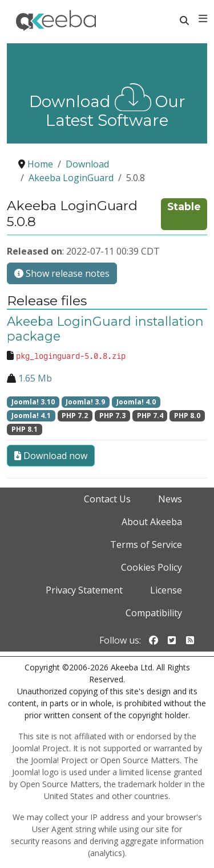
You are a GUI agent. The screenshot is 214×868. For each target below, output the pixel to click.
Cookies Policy (152, 567)
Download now (51, 456)
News (170, 499)
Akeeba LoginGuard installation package (105, 329)
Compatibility (154, 613)
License (166, 590)
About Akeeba (152, 522)
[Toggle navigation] (203, 19)
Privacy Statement (84, 590)
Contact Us (107, 499)
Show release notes (62, 273)
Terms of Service (146, 544)
